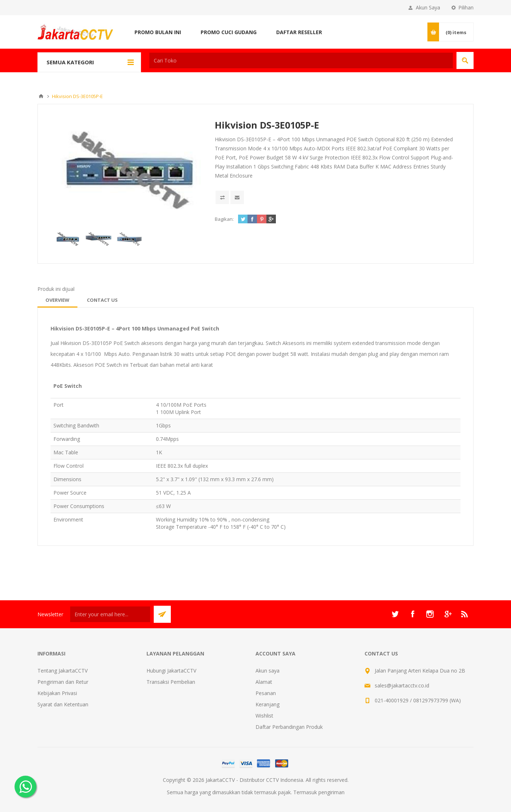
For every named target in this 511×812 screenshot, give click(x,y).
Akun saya (267, 671)
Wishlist (264, 716)
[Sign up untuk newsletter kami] (110, 614)
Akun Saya (428, 7)
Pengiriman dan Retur (63, 682)
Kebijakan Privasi (57, 693)
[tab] (57, 300)
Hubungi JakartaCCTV (171, 671)
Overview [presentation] (57, 300)
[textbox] (301, 60)
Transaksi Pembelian (171, 682)
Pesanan (266, 693)
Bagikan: (224, 219)
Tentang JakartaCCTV (63, 671)
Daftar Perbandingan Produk (289, 727)
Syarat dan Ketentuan (63, 704)
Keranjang (267, 704)
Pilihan (466, 7)
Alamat (264, 682)
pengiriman (331, 792)
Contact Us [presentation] (102, 300)
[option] (68, 239)
